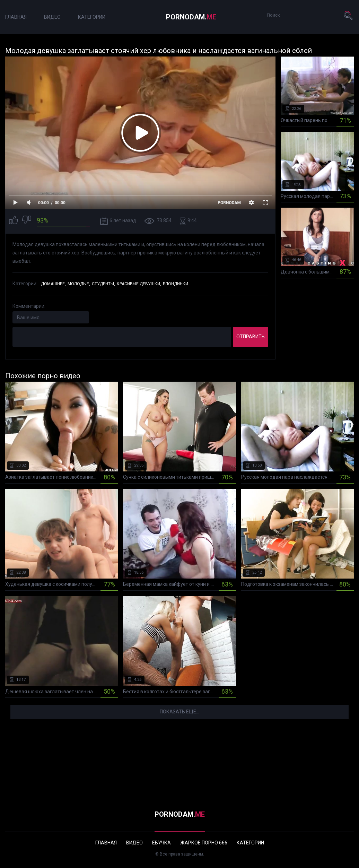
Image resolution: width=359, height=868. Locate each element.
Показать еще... (179, 712)
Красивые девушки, (139, 284)
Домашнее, (53, 284)
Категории (92, 17)
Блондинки (176, 284)
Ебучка (161, 843)
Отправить (251, 337)
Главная (16, 17)
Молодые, (79, 284)
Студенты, (103, 284)
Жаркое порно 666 (204, 843)
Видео (52, 17)
